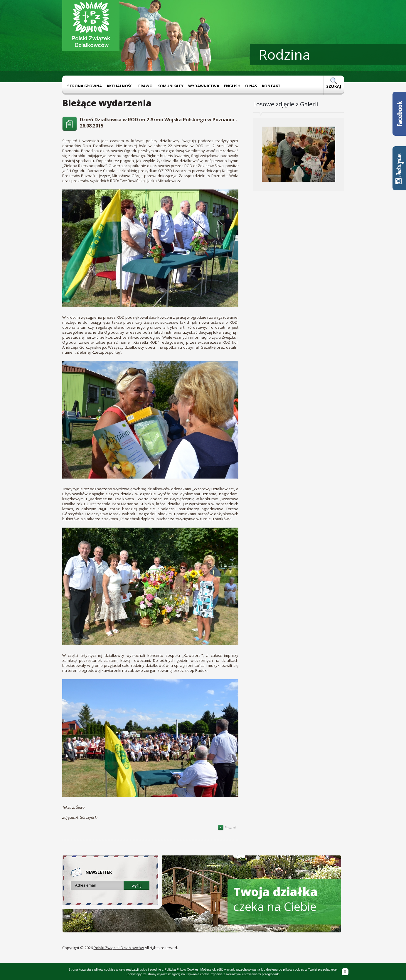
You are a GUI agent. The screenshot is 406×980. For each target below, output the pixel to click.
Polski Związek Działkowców (119, 948)
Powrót (227, 828)
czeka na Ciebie (276, 899)
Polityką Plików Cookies (181, 969)
